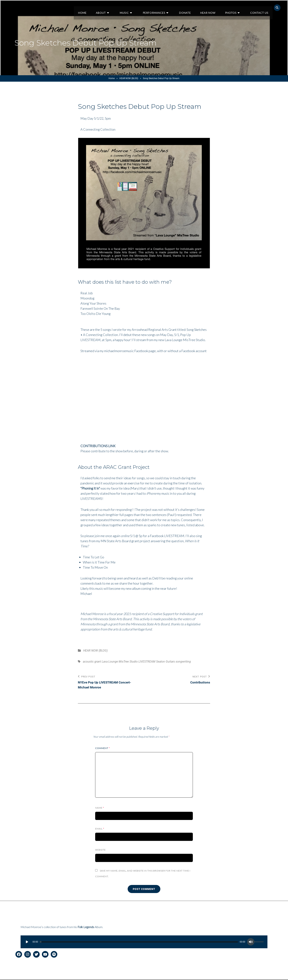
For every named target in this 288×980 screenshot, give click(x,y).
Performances (162, 8)
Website (100, 850)
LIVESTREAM (147, 662)
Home (97, 8)
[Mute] (251, 942)
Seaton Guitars (165, 662)
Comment (102, 749)
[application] (144, 942)
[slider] (139, 942)
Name (100, 808)
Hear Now (212, 8)
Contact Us (260, 8)
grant (98, 662)
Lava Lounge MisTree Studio (120, 662)
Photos (234, 8)
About (114, 8)
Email (100, 829)
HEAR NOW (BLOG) (129, 78)
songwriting (183, 662)
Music (135, 8)
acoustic (88, 662)
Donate (191, 8)
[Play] (27, 942)
